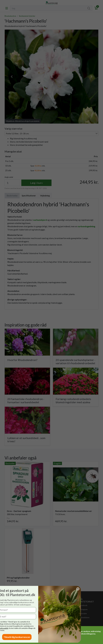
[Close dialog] (15, 589)
